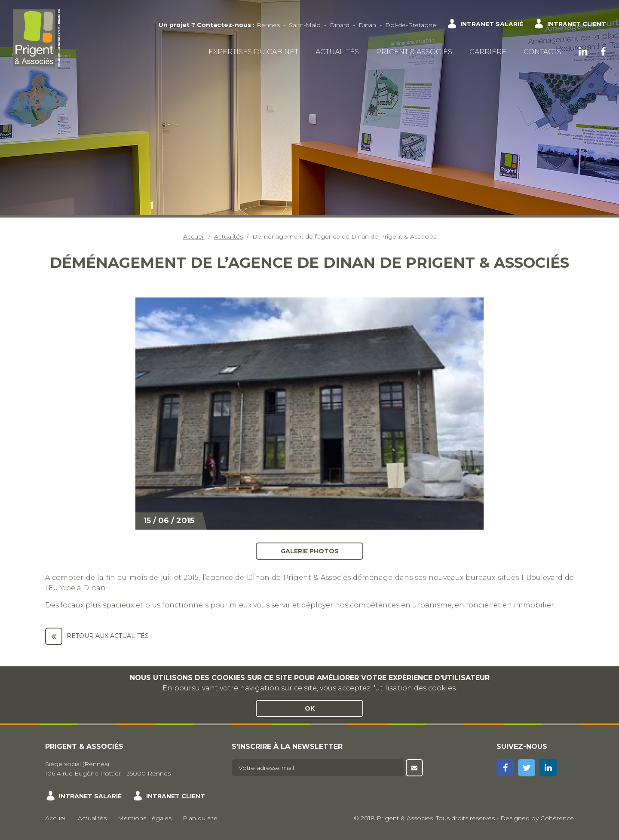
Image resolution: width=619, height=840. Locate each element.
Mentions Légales (145, 818)
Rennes (268, 25)
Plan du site (200, 818)
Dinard (340, 25)
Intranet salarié (492, 24)
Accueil (194, 236)
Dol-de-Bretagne (411, 25)
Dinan (367, 25)
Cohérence (557, 818)
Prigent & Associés (414, 52)
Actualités (337, 52)
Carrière (488, 52)
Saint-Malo (305, 25)
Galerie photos (310, 551)
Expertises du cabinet (253, 52)
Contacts (542, 52)
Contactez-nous (224, 25)
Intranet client (577, 24)
